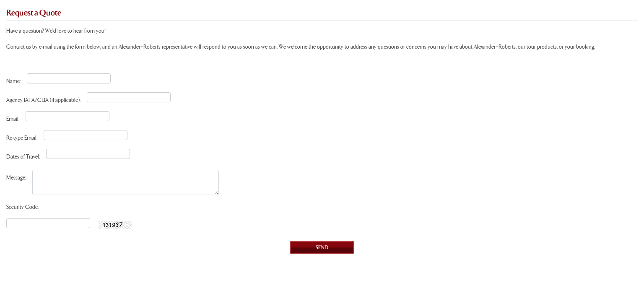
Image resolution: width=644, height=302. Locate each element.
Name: (13, 82)
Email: (13, 119)
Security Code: (22, 207)
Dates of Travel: (23, 157)
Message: (16, 178)
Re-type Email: (22, 138)
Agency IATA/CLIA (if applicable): (43, 100)
